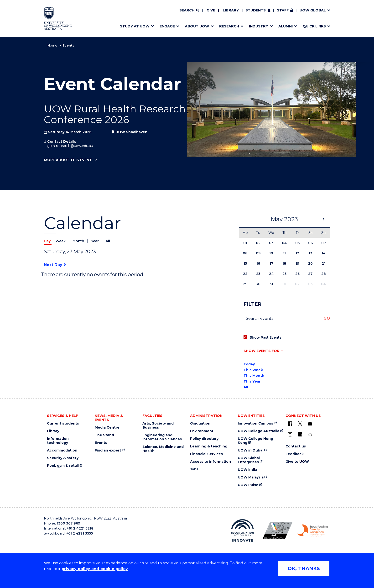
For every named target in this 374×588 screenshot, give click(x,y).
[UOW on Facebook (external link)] (290, 424)
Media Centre (107, 428)
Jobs (194, 469)
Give (211, 10)
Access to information (210, 462)
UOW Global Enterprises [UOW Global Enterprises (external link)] (249, 460)
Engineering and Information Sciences (162, 437)
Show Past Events (266, 337)
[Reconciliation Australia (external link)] (242, 530)
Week (61, 241)
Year (95, 241)
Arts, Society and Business (158, 425)
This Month (254, 376)
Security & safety (63, 458)
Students (256, 10)
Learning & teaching (209, 446)
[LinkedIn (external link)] (300, 434)
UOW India (247, 470)
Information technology (58, 441)
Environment (202, 431)
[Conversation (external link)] (310, 435)
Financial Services (206, 454)
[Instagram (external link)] (290, 434)
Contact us (296, 446)
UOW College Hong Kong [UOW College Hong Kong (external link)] (255, 441)
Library (231, 10)
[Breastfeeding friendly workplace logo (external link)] (313, 530)
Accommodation (62, 450)
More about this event (68, 160)
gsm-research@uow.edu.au (70, 146)
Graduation (200, 423)
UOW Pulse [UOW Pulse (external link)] (248, 485)
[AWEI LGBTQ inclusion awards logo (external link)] (278, 530)
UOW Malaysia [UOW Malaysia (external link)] (251, 477)
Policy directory (204, 439)
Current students (63, 423)
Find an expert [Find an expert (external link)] (108, 450)
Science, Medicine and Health (163, 449)
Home (52, 45)
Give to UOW (297, 462)
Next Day (55, 265)
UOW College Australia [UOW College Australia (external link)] (259, 431)
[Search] (189, 10)
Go (327, 318)
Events (101, 443)
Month (79, 241)
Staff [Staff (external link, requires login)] (283, 10)
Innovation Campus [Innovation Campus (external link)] (255, 423)
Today (249, 364)
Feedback (295, 454)
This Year (252, 381)
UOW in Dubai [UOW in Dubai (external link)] (251, 450)
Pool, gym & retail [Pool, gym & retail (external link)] (63, 466)
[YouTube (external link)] (310, 424)
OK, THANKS (304, 568)
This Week (253, 370)
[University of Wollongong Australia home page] (58, 18)
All (108, 241)
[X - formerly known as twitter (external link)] (300, 424)
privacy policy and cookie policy (95, 569)
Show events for (261, 351)
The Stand (104, 435)
